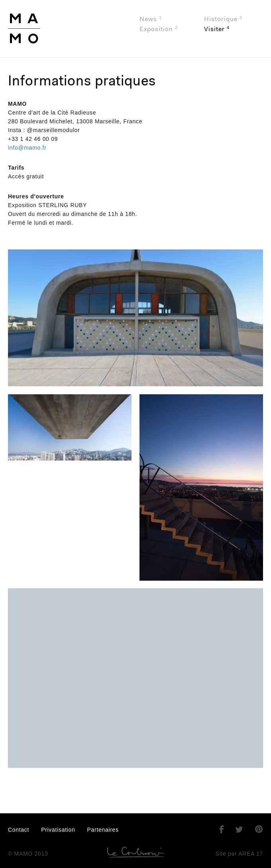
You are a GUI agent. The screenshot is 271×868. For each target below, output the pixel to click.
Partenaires (103, 830)
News (151, 19)
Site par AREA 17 (239, 854)
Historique (223, 19)
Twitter (239, 829)
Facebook (222, 829)
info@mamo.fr (27, 148)
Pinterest (259, 829)
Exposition (159, 29)
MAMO (55, 29)
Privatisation (58, 830)
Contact (19, 830)
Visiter (217, 29)
